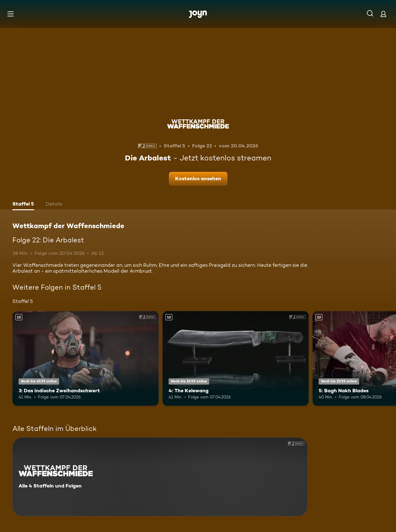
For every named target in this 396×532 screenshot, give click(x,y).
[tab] (23, 205)
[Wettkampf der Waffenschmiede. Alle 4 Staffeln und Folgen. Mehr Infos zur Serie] (160, 477)
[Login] (383, 14)
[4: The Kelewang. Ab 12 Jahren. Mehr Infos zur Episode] (236, 358)
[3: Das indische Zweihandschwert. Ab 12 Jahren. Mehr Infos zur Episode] (86, 358)
